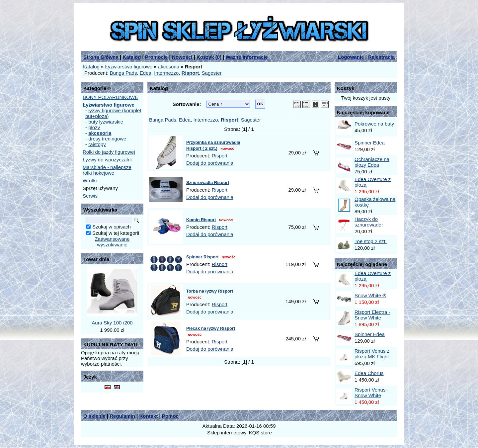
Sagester (212, 73)
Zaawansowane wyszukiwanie (112, 242)
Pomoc (170, 416)
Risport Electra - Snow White (372, 315)
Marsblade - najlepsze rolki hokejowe (107, 170)
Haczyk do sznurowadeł (368, 222)
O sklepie (94, 416)
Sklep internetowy (227, 433)
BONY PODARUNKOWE (110, 97)
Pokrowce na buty (374, 124)
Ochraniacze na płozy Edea (372, 162)
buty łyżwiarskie (106, 122)
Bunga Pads (123, 73)
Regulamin (122, 416)
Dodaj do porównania (210, 163)
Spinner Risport (202, 257)
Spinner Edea (370, 143)
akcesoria (169, 67)
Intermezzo (166, 73)
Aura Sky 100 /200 (112, 323)
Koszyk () (209, 57)
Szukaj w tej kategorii (116, 233)
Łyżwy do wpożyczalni (107, 160)
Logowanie (351, 57)
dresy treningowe (107, 139)
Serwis (90, 196)
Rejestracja (381, 57)
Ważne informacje (247, 57)
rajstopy (97, 144)
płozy (94, 127)
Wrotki (90, 180)
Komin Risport (201, 220)
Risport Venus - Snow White (372, 393)
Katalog (132, 57)
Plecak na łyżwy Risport (211, 328)
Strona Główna (101, 57)
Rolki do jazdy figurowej (109, 152)
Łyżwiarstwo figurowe (129, 67)
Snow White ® (370, 295)
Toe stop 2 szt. (371, 241)
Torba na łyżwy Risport (210, 291)
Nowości (182, 57)
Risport (220, 156)
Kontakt (148, 416)
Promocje (156, 57)
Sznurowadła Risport (208, 182)
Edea (146, 73)
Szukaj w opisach (112, 227)
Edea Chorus (369, 373)
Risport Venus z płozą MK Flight (372, 354)
